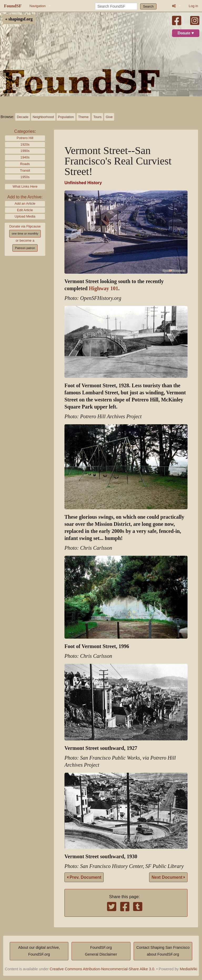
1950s (25, 177)
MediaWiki (188, 969)
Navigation (37, 6)
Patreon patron (25, 248)
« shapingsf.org (19, 19)
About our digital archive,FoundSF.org (39, 951)
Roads (25, 164)
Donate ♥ (186, 33)
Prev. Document (84, 877)
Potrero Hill (25, 138)
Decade (23, 117)
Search (148, 6)
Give (109, 117)
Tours (97, 117)
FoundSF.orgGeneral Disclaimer (101, 951)
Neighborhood (43, 117)
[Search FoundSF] (116, 6)
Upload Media (25, 216)
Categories (24, 131)
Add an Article (25, 203)
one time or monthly (25, 234)
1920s (25, 144)
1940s (25, 157)
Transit (25, 170)
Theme (83, 117)
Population (66, 117)
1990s (25, 151)
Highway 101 (104, 288)
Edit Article (25, 210)
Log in (193, 6)
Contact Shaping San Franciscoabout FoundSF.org (163, 951)
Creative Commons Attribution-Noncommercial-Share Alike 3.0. (103, 969)
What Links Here (25, 186)
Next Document (168, 877)
